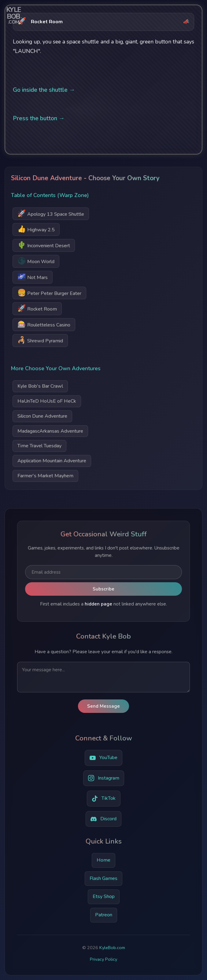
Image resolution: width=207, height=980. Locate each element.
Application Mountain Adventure (52, 461)
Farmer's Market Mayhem (45, 476)
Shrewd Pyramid (40, 340)
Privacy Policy (103, 959)
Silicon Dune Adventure (42, 416)
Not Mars (33, 277)
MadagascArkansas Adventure (50, 431)
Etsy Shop (104, 896)
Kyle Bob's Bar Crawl (40, 386)
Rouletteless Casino (44, 324)
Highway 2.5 (36, 229)
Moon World (36, 261)
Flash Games (103, 878)
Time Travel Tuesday (39, 446)
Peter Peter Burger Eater (49, 293)
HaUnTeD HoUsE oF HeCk (47, 401)
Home (103, 860)
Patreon (104, 915)
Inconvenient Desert (44, 245)
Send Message (103, 706)
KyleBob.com (112, 948)
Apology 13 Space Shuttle (51, 213)
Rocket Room (37, 308)
